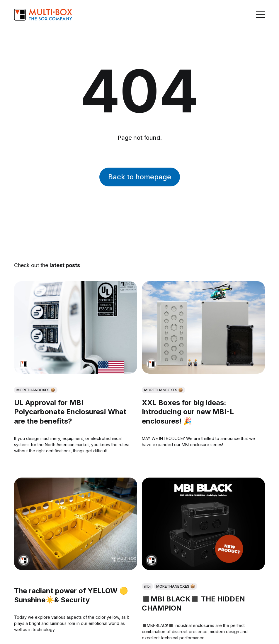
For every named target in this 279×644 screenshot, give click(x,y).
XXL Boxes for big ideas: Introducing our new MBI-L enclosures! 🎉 (188, 412)
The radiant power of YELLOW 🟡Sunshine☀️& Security (71, 596)
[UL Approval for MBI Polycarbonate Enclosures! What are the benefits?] (76, 327)
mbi (147, 586)
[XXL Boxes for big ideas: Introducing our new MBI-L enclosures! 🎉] (203, 327)
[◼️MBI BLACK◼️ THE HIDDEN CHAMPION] (203, 524)
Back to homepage (140, 177)
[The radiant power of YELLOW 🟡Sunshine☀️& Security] (76, 524)
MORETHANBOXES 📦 (36, 390)
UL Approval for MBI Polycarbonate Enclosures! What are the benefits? (70, 412)
